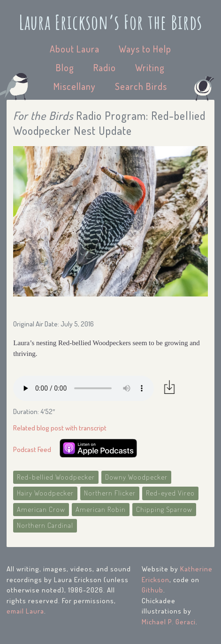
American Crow (41, 509)
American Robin (101, 509)
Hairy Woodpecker (45, 493)
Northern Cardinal (45, 525)
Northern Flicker (110, 493)
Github (152, 590)
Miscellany (75, 86)
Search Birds (141, 86)
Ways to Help (145, 49)
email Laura (25, 611)
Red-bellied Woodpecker (56, 477)
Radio (105, 67)
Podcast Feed (32, 449)
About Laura (75, 49)
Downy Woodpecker (136, 477)
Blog (65, 67)
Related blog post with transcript (60, 428)
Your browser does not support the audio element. (84, 388)
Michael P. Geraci (169, 622)
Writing (150, 67)
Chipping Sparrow (164, 509)
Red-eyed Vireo (170, 493)
